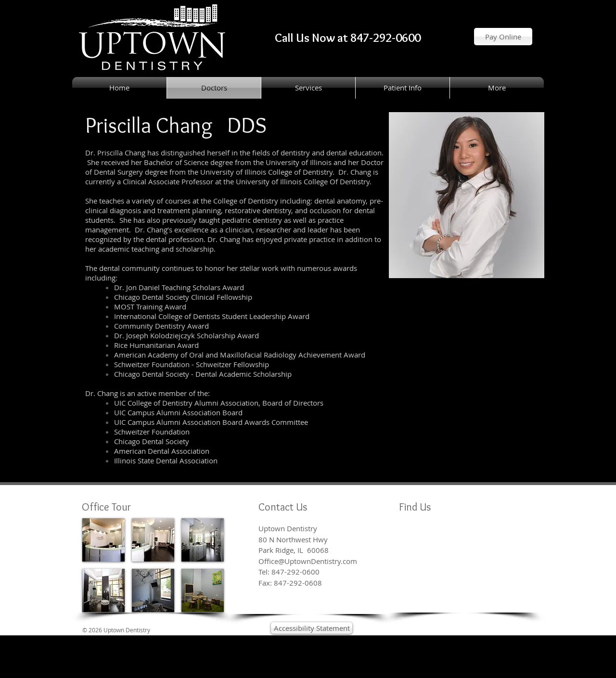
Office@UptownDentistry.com (308, 561)
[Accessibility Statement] (312, 628)
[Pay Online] (503, 37)
